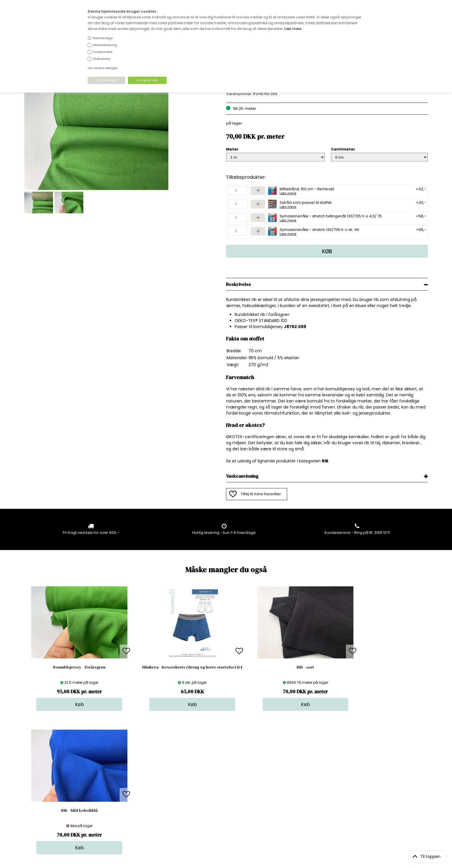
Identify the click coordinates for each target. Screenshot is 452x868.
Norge (127, 784)
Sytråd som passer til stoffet (306, 204)
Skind (223, 773)
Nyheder (226, 790)
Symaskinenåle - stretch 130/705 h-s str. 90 (319, 231)
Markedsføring (105, 45)
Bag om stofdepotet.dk (143, 773)
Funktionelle (102, 52)
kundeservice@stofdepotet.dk (53, 796)
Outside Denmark (138, 790)
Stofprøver (228, 802)
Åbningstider (133, 767)
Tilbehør (225, 784)
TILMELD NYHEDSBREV (369, 780)
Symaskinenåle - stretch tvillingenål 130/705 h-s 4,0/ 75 (331, 218)
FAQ (125, 778)
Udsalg (224, 796)
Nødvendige (103, 38)
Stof (221, 767)
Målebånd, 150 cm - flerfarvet (307, 191)
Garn (222, 778)
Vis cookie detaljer (103, 68)
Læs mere (293, 29)
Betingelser (132, 796)
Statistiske (101, 59)
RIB (325, 461)
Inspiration (227, 807)
